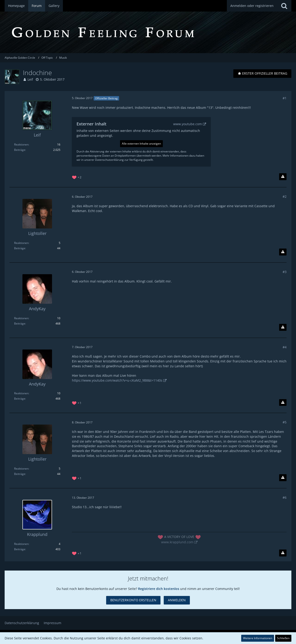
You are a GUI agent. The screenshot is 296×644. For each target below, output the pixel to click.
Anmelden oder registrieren (252, 6)
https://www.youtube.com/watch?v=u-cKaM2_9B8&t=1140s (117, 380)
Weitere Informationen (258, 638)
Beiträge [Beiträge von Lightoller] (20, 248)
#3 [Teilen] (285, 272)
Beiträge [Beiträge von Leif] (20, 150)
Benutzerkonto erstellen (133, 600)
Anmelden (177, 600)
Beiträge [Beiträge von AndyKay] (20, 324)
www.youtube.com (188, 124)
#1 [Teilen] (285, 98)
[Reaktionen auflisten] (77, 177)
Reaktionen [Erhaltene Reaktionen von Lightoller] (21, 243)
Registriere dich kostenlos (159, 589)
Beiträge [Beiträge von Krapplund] (20, 549)
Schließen (283, 638)
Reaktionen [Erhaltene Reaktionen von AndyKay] (21, 318)
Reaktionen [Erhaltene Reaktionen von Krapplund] (21, 544)
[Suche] (284, 6)
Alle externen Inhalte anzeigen (141, 144)
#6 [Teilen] (285, 497)
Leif (30, 79)
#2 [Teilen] (285, 196)
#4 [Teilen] (285, 347)
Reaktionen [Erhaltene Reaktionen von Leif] (21, 144)
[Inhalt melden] (283, 177)
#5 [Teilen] (285, 422)
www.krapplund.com (177, 542)
